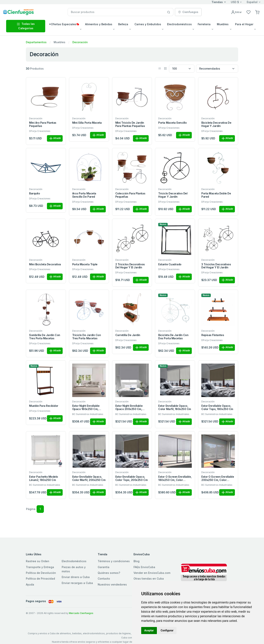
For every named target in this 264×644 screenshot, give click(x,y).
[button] (257, 12)
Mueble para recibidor (44, 406)
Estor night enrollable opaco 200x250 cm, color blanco (129, 408)
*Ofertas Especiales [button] (64, 24)
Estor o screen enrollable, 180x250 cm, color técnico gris (175, 478)
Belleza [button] (123, 24)
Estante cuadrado (170, 264)
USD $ (235, 2)
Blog (137, 561)
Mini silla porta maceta (87, 123)
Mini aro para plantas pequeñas (43, 124)
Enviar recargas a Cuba (77, 583)
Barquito (34, 193)
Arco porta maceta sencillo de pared (84, 195)
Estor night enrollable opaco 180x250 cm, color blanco (86, 408)
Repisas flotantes (213, 335)
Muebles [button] (223, 24)
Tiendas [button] (217, 2)
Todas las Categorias (26, 26)
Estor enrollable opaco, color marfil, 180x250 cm (175, 407)
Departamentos (36, 42)
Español (252, 2)
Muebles (59, 42)
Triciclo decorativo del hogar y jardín (173, 195)
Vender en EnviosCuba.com (152, 573)
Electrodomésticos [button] (179, 24)
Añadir (55, 138)
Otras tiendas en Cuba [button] (149, 579)
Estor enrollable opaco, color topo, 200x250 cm (131, 478)
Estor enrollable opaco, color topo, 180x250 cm (217, 407)
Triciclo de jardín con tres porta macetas (86, 337)
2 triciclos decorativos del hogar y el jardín (130, 266)
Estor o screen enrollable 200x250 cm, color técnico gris (218, 478)
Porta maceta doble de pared (216, 195)
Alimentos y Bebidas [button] (99, 24)
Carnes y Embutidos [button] (148, 24)
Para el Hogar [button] (244, 24)
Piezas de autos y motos (74, 569)
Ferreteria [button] (204, 24)
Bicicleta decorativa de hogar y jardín (216, 124)
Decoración (80, 42)
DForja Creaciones (40, 131)
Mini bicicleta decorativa (45, 264)
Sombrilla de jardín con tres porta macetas (45, 337)
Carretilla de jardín (128, 335)
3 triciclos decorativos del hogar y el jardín (216, 266)
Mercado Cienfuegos (81, 613)
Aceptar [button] (149, 630)
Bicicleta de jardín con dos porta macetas (173, 337)
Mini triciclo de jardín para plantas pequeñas (130, 124)
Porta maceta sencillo (172, 123)
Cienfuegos (188, 12)
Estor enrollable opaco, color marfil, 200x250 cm (89, 478)
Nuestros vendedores (112, 584)
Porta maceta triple (85, 264)
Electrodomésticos (74, 561)
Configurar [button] (167, 630)
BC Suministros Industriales (88, 414)
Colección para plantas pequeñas (130, 195)
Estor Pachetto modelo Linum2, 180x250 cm (44, 478)
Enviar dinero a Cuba (76, 577)
